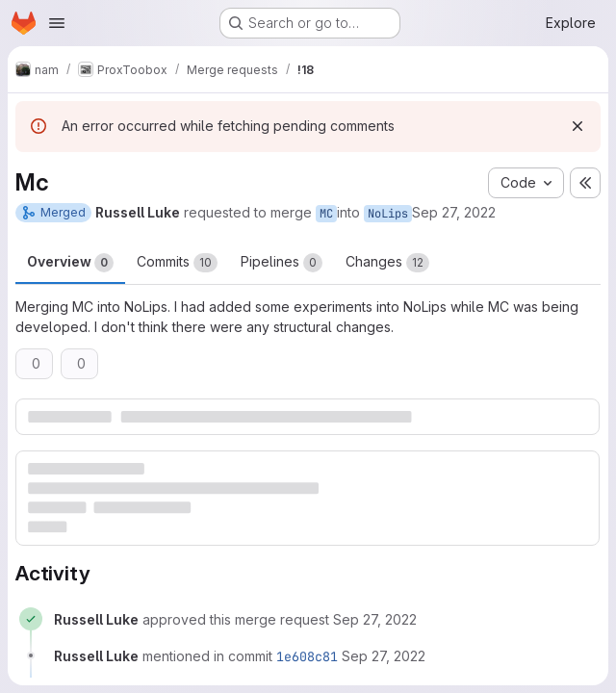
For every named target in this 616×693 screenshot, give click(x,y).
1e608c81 (307, 656)
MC (326, 214)
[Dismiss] (577, 126)
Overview (70, 263)
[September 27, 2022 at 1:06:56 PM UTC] (375, 619)
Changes (387, 263)
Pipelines (282, 263)
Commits (177, 263)
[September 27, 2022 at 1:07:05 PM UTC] (384, 656)
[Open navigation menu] (57, 23)
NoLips (388, 214)
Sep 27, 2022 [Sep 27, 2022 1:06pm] (454, 212)
